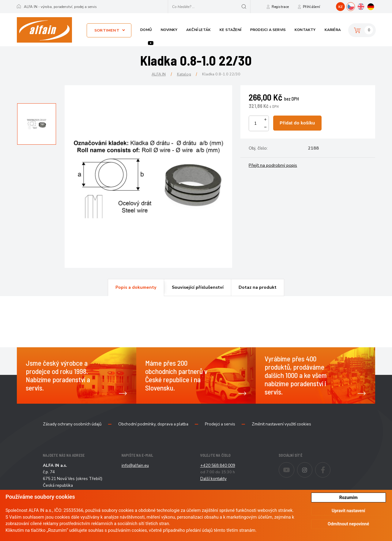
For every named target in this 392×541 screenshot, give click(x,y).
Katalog (184, 74)
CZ (355, 6)
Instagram (312, 466)
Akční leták (198, 30)
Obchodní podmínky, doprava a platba (153, 424)
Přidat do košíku (297, 123)
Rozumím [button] (349, 497)
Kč (341, 7)
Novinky (169, 30)
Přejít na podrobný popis (273, 165)
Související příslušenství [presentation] (198, 287)
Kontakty (305, 30)
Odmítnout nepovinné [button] (348, 524)
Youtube (151, 43)
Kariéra (333, 30)
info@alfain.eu (135, 465)
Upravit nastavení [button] (348, 511)
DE (375, 6)
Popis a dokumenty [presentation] (136, 287)
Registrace (280, 7)
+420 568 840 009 (218, 465)
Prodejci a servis (268, 30)
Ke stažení (230, 30)
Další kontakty (213, 479)
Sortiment (107, 30)
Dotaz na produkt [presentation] (258, 287)
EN (365, 6)
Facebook (330, 466)
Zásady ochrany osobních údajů (72, 424)
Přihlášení (311, 7)
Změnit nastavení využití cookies (281, 424)
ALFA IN (159, 74)
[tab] (136, 288)
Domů (146, 30)
